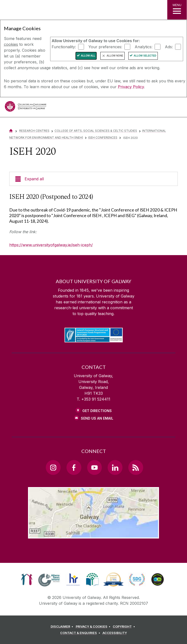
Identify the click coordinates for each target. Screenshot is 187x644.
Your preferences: (105, 47)
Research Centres (34, 131)
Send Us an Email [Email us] (97, 418)
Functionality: (64, 47)
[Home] (11, 131)
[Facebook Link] (74, 467)
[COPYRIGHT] (125, 627)
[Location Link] (93, 535)
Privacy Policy (131, 87)
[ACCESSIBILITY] (115, 633)
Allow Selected (145, 56)
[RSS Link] (136, 467)
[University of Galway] (26, 108)
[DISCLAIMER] (63, 627)
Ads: (169, 47)
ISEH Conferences (103, 138)
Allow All (88, 56)
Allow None (115, 56)
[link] (27, 579)
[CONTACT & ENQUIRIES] (81, 633)
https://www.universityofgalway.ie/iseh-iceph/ (51, 245)
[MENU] (177, 10)
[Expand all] (93, 179)
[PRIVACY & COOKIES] (94, 627)
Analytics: (144, 47)
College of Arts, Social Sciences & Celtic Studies (96, 131)
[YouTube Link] (94, 467)
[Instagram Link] (53, 467)
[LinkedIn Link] (115, 467)
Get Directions (97, 411)
